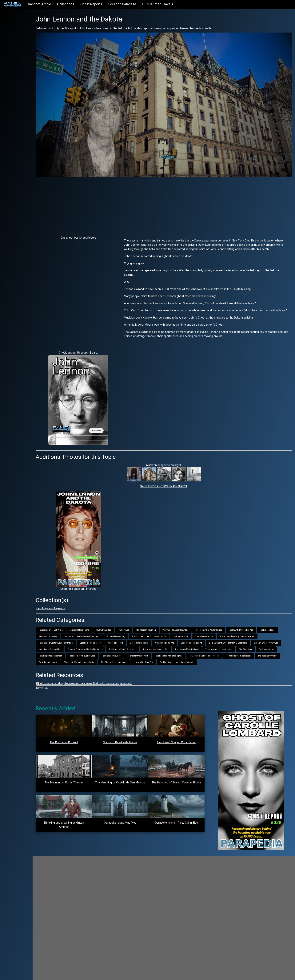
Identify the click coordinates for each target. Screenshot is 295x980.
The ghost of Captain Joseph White (223, 654)
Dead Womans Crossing (248, 634)
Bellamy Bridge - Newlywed (111, 641)
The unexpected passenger (171, 647)
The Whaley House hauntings (258, 654)
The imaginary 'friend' (167, 654)
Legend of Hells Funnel (95, 621)
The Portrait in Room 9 (77, 740)
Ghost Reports (91, 4)
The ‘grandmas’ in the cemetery (98, 647)
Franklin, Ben (139, 621)
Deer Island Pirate (172, 634)
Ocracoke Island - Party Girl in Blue (183, 821)
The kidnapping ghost (192, 654)
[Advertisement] (171, 198)
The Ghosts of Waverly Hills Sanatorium (71, 634)
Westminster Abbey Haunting (191, 621)
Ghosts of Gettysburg (153, 628)
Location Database (122, 4)
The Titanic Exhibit (218, 628)
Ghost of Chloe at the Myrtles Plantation (176, 641)
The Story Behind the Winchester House (186, 628)
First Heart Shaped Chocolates (183, 740)
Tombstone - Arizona (241, 628)
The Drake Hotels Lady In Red (246, 641)
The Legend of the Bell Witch (66, 621)
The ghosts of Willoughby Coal (202, 647)
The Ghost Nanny (145, 647)
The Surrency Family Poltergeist (213, 641)
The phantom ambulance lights (67, 654)
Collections (66, 4)
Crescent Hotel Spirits (221, 634)
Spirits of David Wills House (130, 740)
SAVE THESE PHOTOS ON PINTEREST (171, 478)
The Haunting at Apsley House (224, 621)
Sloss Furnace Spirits (195, 634)
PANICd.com (74, 975)
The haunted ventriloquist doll (137, 654)
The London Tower (61, 628)
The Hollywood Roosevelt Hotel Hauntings (119, 628)
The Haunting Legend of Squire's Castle (97, 660)
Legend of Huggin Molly (147, 634)
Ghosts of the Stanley (85, 628)
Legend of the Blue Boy (63, 660)
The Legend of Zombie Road (66, 647)
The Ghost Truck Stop (231, 647)
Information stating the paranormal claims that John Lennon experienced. (101, 681)
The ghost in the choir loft (258, 647)
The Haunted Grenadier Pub (256, 621)
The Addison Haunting (161, 621)
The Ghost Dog (124, 647)
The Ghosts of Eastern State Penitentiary (112, 634)
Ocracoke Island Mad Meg (130, 821)
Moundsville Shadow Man (141, 641)
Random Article (40, 4)
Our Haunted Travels (158, 4)
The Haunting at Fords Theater (77, 781)
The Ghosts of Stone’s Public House (103, 654)
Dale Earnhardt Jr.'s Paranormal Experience (73, 641)
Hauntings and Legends (65, 600)
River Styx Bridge (119, 621)
